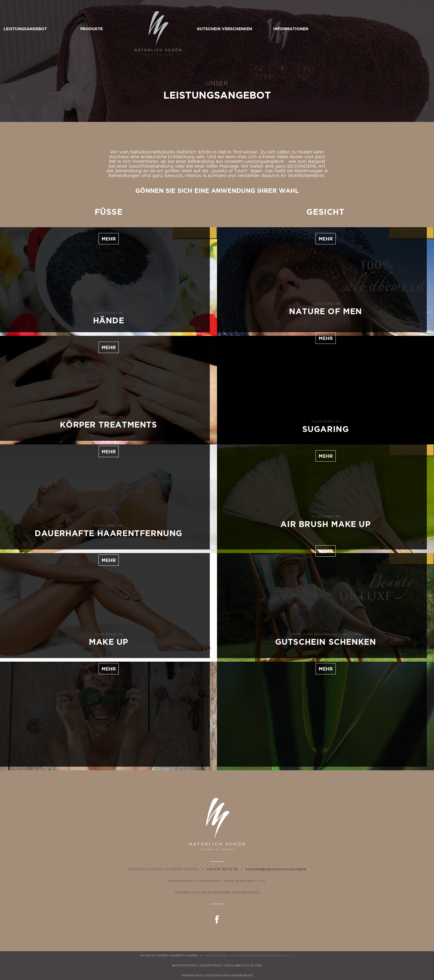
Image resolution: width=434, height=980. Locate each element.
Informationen (350, 29)
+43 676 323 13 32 (222, 869)
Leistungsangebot (84, 29)
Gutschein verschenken (283, 29)
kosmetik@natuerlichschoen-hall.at (276, 869)
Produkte (151, 29)
